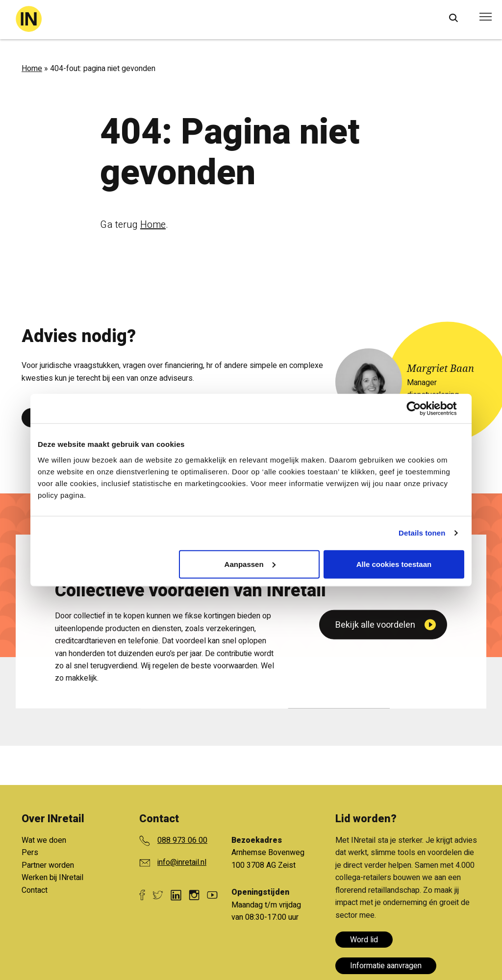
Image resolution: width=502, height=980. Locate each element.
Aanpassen (250, 564)
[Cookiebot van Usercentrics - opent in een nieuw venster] (421, 409)
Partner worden (48, 865)
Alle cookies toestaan (394, 564)
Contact (35, 890)
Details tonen (422, 533)
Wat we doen (44, 840)
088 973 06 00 (182, 840)
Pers (30, 853)
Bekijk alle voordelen (375, 746)
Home (32, 69)
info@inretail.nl (182, 862)
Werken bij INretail (52, 878)
